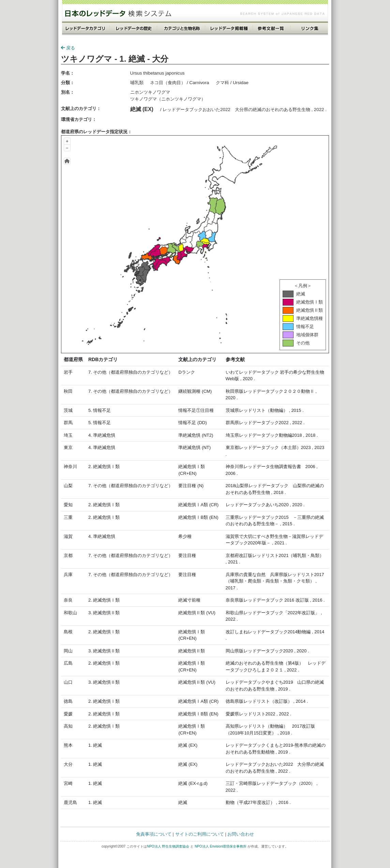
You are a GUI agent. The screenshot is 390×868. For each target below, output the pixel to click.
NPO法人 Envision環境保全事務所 (221, 846)
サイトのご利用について (200, 834)
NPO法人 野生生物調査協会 (168, 846)
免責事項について (154, 834)
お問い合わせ (241, 834)
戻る (68, 48)
